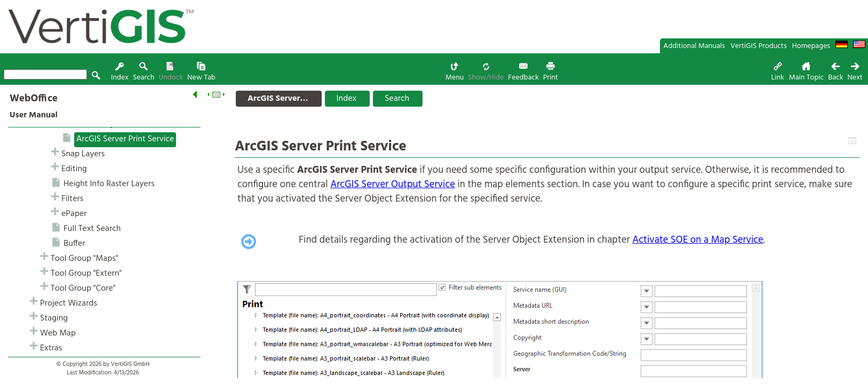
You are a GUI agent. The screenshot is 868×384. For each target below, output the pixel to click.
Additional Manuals (694, 46)
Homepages (811, 46)
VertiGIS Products (759, 46)
